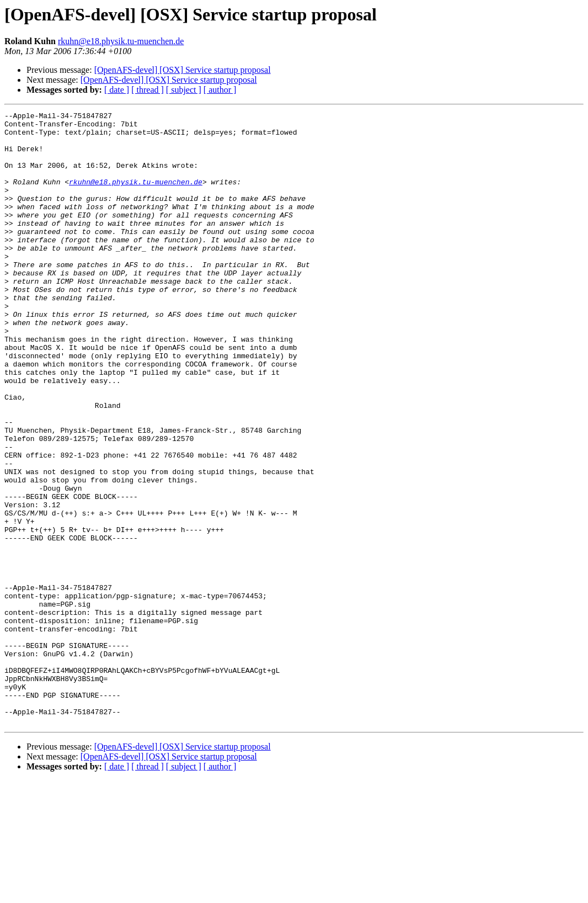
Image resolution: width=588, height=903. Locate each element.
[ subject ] (184, 90)
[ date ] (117, 90)
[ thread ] (148, 90)
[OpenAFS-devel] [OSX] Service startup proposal (183, 70)
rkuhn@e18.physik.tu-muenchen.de (121, 41)
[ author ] (220, 90)
